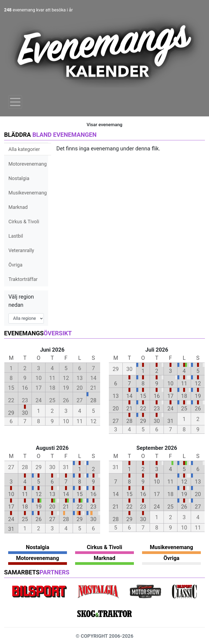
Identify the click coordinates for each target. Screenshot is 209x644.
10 (170, 383)
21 (129, 408)
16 (157, 396)
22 (143, 408)
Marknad (18, 207)
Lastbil (16, 236)
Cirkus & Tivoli (24, 222)
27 (116, 421)
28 (93, 400)
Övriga (15, 265)
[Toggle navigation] (15, 102)
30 (25, 413)
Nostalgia (19, 178)
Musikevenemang (28, 193)
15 (143, 396)
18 (184, 396)
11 (184, 383)
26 (198, 408)
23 (157, 408)
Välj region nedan (21, 301)
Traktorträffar (23, 279)
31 (170, 421)
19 (198, 396)
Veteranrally (21, 250)
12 (198, 383)
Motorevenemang (28, 164)
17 (170, 396)
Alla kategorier (24, 149)
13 (116, 396)
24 (170, 408)
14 (129, 396)
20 (116, 408)
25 (184, 408)
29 (11, 413)
